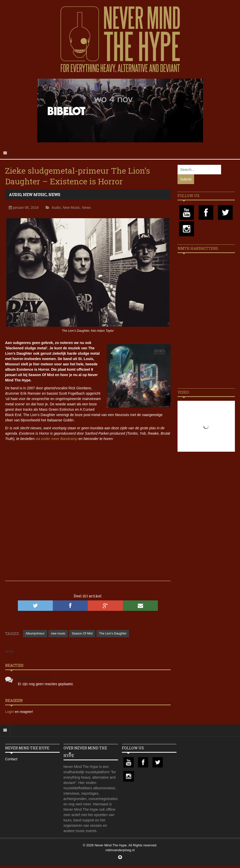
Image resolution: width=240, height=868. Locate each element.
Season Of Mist (82, 633)
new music (58, 633)
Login (10, 712)
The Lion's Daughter (113, 633)
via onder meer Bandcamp (57, 439)
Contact (11, 759)
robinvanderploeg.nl (120, 850)
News (54, 195)
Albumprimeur (35, 633)
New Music (35, 195)
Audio (15, 195)
